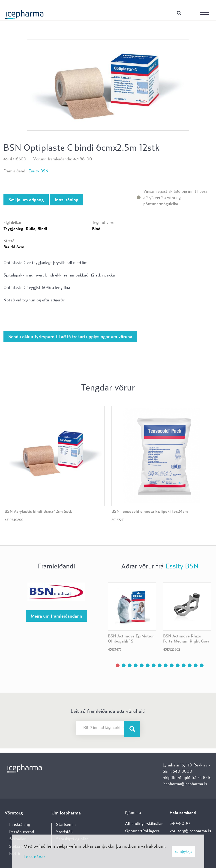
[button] (118, 665)
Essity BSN (39, 171)
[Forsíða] (24, 13)
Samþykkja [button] (183, 851)
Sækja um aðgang (26, 200)
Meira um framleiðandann (56, 616)
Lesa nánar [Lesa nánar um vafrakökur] (34, 856)
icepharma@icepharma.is (185, 784)
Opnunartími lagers (142, 831)
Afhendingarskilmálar (144, 823)
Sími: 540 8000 (177, 771)
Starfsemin (66, 824)
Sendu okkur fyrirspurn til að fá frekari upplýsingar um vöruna (70, 336)
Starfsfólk (65, 832)
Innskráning (191, 13)
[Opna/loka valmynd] (206, 10)
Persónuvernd (22, 832)
